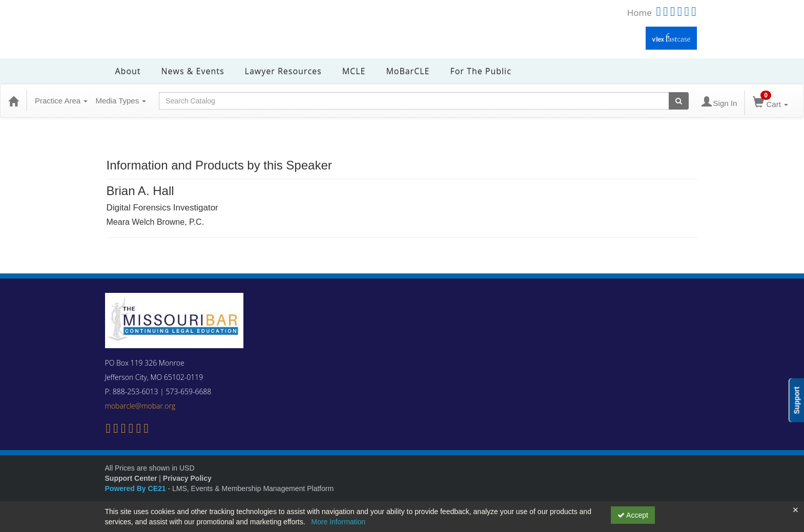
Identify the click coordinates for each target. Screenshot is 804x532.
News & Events (193, 71)
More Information (338, 522)
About (128, 71)
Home (640, 13)
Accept (633, 515)
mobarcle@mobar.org (140, 406)
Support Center (131, 478)
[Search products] (679, 101)
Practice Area (61, 101)
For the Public (480, 71)
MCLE (354, 71)
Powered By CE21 (137, 488)
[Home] (13, 101)
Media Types (121, 101)
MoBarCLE (408, 71)
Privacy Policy (187, 478)
